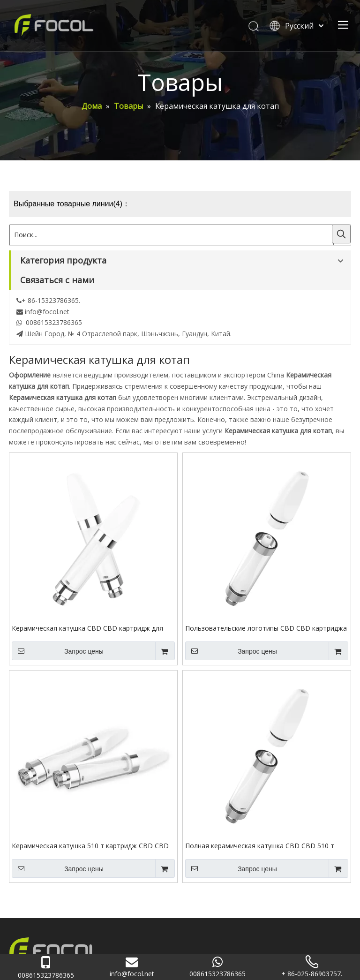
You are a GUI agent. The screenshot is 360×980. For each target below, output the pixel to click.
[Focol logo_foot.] (56, 950)
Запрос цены (58, 651)
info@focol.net (47, 312)
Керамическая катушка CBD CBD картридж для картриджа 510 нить (87, 628)
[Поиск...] (172, 235)
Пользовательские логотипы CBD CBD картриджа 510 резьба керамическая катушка (266, 628)
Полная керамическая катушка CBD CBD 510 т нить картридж (260, 845)
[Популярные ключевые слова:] (341, 234)
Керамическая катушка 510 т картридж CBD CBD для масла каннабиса (90, 845)
